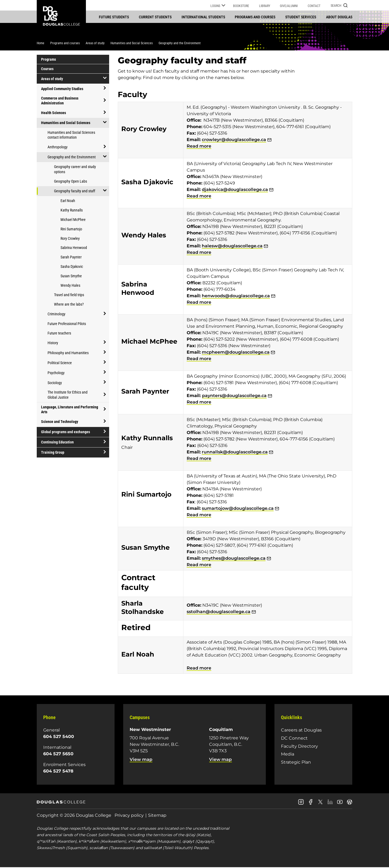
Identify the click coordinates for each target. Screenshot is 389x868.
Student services (301, 17)
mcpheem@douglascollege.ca (236, 353)
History (53, 343)
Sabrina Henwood (74, 248)
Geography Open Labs (71, 182)
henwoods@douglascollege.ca (236, 296)
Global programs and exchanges (66, 432)
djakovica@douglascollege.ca (235, 190)
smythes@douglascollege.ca (234, 559)
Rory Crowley (70, 239)
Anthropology (58, 148)
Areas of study (95, 44)
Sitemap (157, 816)
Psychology (56, 373)
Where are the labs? (69, 305)
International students (203, 17)
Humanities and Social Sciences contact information (71, 135)
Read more (199, 147)
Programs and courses (255, 17)
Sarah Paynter (71, 258)
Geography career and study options (75, 170)
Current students (155, 17)
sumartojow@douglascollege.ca (238, 509)
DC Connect (294, 739)
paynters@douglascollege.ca (234, 396)
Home (41, 44)
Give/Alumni (289, 6)
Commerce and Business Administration (60, 101)
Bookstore (241, 6)
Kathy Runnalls (72, 211)
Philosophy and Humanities (68, 353)
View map (141, 760)
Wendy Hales (70, 286)
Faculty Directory (299, 746)
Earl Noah (68, 201)
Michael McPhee (73, 220)
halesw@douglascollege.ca (232, 246)
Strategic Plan (296, 762)
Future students (114, 17)
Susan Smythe (71, 276)
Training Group (53, 453)
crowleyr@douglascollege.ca (234, 140)
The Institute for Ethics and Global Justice (68, 395)
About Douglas (339, 17)
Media (288, 755)
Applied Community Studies (62, 89)
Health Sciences (53, 113)
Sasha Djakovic (72, 267)
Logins (218, 6)
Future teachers (59, 333)
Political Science (60, 363)
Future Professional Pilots (67, 324)
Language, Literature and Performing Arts (70, 410)
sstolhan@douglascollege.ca (219, 612)
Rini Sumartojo (71, 229)
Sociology (55, 383)
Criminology (56, 315)
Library (265, 6)
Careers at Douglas (301, 731)
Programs (48, 60)
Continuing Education (57, 443)
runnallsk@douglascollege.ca (235, 452)
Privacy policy (129, 816)
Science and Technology (60, 422)
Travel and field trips (69, 295)
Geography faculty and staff (75, 192)
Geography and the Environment (180, 44)
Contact (314, 6)
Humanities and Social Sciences (132, 44)
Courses (47, 69)
